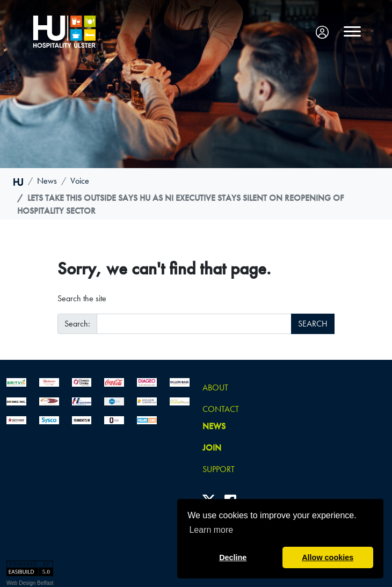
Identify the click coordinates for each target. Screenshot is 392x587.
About (215, 387)
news (47, 181)
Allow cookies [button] (328, 557)
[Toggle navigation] (352, 32)
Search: (77, 324)
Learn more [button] (211, 530)
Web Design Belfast (30, 583)
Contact (221, 409)
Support (219, 469)
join (212, 448)
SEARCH (313, 324)
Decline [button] (233, 557)
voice (80, 181)
